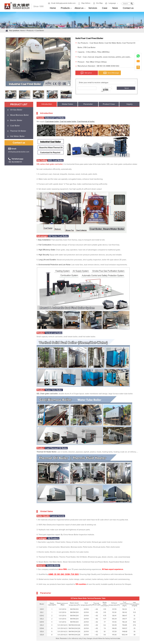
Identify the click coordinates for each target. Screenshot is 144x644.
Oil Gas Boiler (16, 110)
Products (66, 8)
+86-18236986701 (15, 162)
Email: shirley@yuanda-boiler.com (63, 3)
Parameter (88, 104)
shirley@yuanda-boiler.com (19, 152)
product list (19, 105)
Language (112, 3)
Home (53, 8)
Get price (88, 73)
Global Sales (67, 104)
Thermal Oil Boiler (18, 131)
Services (93, 8)
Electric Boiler (16, 120)
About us (80, 8)
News (115, 8)
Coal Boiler (40, 31)
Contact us (128, 8)
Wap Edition (86, 3)
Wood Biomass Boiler (19, 115)
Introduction (47, 104)
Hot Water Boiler (17, 136)
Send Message (113, 73)
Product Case (109, 104)
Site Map (99, 3)
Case (105, 8)
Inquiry (130, 104)
